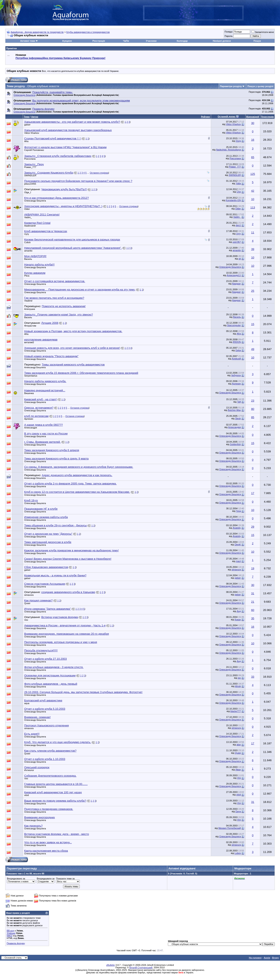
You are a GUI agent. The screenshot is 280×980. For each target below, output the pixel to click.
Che (239, 192)
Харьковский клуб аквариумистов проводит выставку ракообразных (68, 130)
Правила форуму (16, 943)
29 (253, 527)
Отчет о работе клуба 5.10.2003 (45, 709)
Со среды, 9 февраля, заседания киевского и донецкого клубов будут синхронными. (79, 467)
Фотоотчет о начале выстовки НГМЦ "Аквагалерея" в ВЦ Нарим (65, 147)
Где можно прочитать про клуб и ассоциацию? (54, 298)
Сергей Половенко (34, 150)
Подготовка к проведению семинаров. (49, 809)
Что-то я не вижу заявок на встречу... (48, 842)
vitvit (239, 795)
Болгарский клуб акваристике (43, 700)
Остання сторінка (99, 173)
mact (238, 561)
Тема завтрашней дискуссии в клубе (48, 542)
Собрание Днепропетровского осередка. (50, 776)
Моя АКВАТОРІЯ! (35, 256)
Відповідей (253, 117)
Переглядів (267, 117)
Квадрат (237, 284)
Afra (26, 141)
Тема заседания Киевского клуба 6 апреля (52, 450)
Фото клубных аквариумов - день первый (51, 684)
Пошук (257, 41)
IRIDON (237, 342)
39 (253, 249)
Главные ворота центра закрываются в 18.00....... (56, 784)
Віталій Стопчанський (141, 967)
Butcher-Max (234, 410)
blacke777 (236, 711)
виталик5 (29, 342)
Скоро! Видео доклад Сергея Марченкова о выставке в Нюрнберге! (68, 559)
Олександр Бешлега (24, 95)
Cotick (27, 242)
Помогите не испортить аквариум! (64, 306)
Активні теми (28, 41)
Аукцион (67, 41)
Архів (267, 958)
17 (253, 493)
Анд (239, 611)
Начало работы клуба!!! (39, 265)
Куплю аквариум (35, 273)
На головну (255, 958)
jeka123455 (30, 184)
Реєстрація (99, 41)
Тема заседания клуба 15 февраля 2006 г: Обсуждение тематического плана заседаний (81, 373)
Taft (239, 402)
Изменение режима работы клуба (46, 517)
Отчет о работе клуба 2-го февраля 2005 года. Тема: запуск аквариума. (70, 484)
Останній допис (227, 116)
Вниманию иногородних (40, 817)
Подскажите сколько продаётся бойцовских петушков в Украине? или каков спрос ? (78, 181)
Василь (28, 259)
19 (253, 568)
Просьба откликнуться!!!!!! (41, 650)
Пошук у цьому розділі (260, 86)
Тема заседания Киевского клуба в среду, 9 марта (56, 459)
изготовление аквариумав (41, 340)
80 (253, 409)
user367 (237, 242)
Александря (31, 428)
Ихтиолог (29, 770)
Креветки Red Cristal (37, 223)
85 (253, 417)
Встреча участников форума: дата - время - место (57, 834)
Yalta (238, 183)
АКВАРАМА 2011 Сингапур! (42, 215)
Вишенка (29, 393)
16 (253, 140)
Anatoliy (237, 528)
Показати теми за (65, 879)
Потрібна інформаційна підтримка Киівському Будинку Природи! (60, 58)
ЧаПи (126, 41)
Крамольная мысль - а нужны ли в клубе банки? (55, 575)
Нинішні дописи (222, 41)
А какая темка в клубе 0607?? (44, 425)
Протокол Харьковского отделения (47, 725)
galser (27, 125)
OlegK (238, 544)
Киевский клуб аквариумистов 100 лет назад (53, 792)
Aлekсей (236, 359)
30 (253, 123)
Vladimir (28, 301)
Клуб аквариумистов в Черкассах (46, 231)
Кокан (238, 620)
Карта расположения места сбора (46, 851)
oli (240, 259)
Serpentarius (31, 376)
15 (253, 324)
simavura (236, 569)
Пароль (228, 36)
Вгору (275, 958)
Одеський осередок (37, 767)
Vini (239, 778)
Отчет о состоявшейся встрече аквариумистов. (55, 281)
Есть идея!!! (32, 734)
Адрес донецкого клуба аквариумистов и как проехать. (77, 475)
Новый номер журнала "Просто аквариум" (51, 356)
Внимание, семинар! (37, 717)
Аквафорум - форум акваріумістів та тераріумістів (37, 32)
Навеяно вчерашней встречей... (45, 390)
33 (253, 677)
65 (253, 157)
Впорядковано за (16, 879)
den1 (238, 225)
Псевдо (228, 32)
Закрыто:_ (34, 164)
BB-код (10, 931)
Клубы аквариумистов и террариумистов (88, 32)
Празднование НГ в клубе (41, 509)
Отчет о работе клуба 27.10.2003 (46, 659)
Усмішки (11, 933)
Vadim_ (28, 217)
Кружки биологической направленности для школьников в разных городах (72, 240)
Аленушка (30, 309)
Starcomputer (234, 325)
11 (253, 232)
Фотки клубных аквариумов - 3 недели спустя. (54, 667)
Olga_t (28, 192)
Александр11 (234, 275)
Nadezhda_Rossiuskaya (229, 150)
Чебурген (236, 375)
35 (253, 618)
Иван (238, 770)
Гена (238, 511)
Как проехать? (33, 826)
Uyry (27, 234)
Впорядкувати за (46, 879)
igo (239, 678)
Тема (27, 117)
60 (253, 610)
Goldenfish (235, 444)
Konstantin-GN (233, 200)
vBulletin (110, 965)
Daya (238, 811)
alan (239, 745)
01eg (238, 141)
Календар (182, 41)
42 (253, 191)
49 (253, 349)
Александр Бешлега (35, 367)
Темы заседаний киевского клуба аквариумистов (73, 365)
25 (253, 291)
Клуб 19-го (31, 500)
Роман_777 (30, 167)
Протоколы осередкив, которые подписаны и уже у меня (61, 642)
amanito (28, 251)
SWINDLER (30, 175)
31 (253, 593)
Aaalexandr (30, 226)
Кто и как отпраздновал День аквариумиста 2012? (56, 198)
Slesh (238, 418)
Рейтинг (206, 117)
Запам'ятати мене (263, 32)
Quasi (27, 603)
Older (27, 209)
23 (253, 401)
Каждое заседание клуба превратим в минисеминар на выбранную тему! (71, 550)
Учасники (151, 41)
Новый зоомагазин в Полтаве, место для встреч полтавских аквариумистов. (73, 331)
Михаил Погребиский (230, 828)
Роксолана (30, 159)
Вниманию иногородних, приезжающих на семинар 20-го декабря (67, 634)
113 (253, 207)
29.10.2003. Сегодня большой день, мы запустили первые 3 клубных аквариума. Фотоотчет (83, 692)
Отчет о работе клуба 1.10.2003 (45, 759)
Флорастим (30, 326)
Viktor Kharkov (233, 124)
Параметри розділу (231, 86)
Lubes (238, 853)
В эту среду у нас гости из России (46, 434)
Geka (238, 350)
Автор (35, 117)
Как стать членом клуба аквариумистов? (50, 751)
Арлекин (236, 384)
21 (253, 602)
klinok (238, 686)
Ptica (27, 276)
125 (253, 174)
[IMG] (10, 936)
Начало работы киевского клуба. (45, 381)
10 (253, 199)
